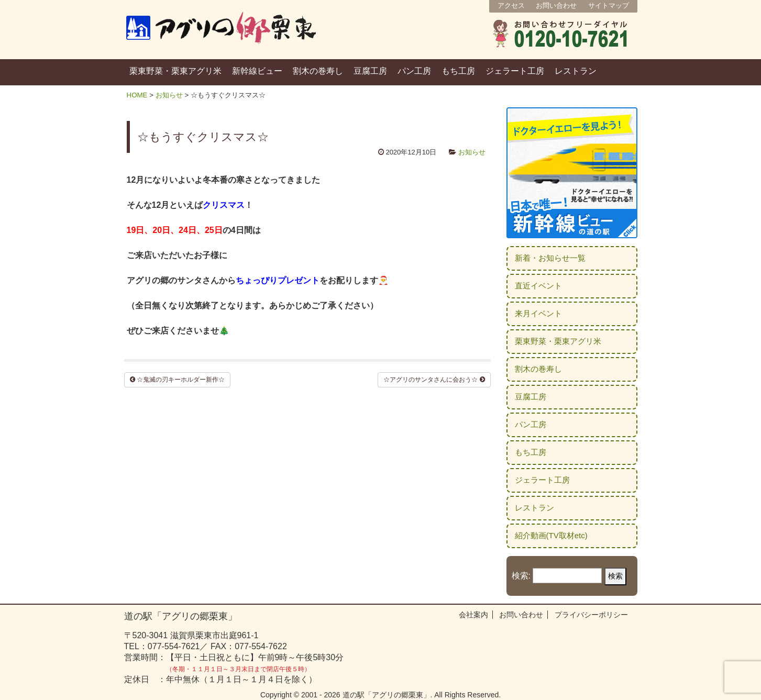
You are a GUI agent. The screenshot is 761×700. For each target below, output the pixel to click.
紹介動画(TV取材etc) (551, 535)
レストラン (576, 71)
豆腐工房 (370, 71)
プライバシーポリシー (591, 615)
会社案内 (473, 615)
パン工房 (414, 71)
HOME (137, 95)
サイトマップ (609, 5)
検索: (521, 576)
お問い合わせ (556, 5)
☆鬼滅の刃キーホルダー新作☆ (177, 380)
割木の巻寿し (318, 71)
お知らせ (169, 95)
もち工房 (458, 71)
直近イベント (538, 286)
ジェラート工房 (515, 71)
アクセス (511, 5)
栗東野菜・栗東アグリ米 (175, 71)
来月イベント (538, 313)
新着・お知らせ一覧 (550, 258)
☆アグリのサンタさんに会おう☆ (434, 380)
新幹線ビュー (257, 71)
